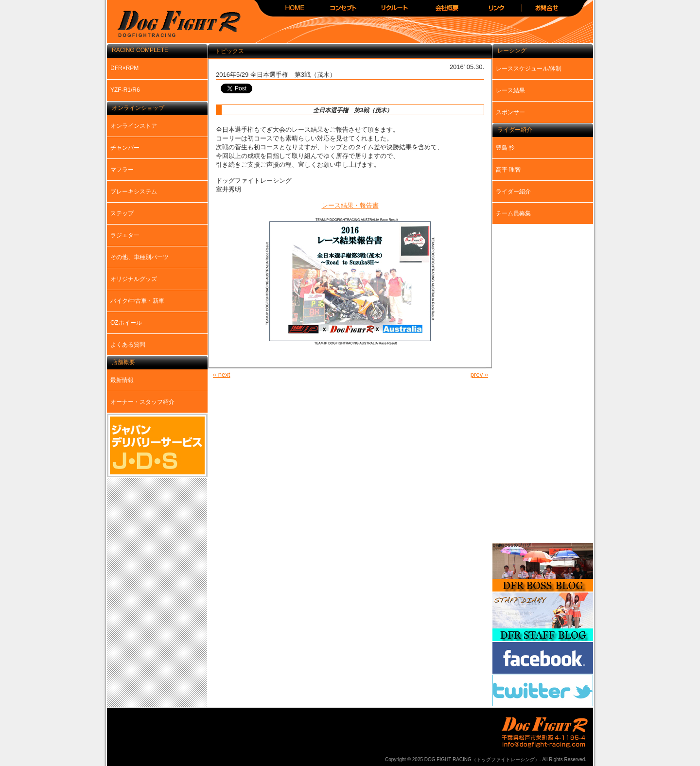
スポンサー (510, 112)
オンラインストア (134, 126)
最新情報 (122, 380)
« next (221, 374)
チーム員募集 (513, 213)
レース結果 (510, 90)
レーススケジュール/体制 (529, 69)
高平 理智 (508, 170)
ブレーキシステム (134, 191)
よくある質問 (128, 345)
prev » (479, 374)
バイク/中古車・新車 (137, 301)
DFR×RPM (124, 68)
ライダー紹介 (513, 191)
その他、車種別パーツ (140, 257)
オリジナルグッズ (134, 279)
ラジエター (125, 235)
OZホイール (126, 323)
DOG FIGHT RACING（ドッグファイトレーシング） (175, 25)
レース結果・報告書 (350, 205)
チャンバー (125, 148)
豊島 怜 (505, 148)
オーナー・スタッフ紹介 (142, 402)
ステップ (122, 213)
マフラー (122, 170)
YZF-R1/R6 (125, 90)
